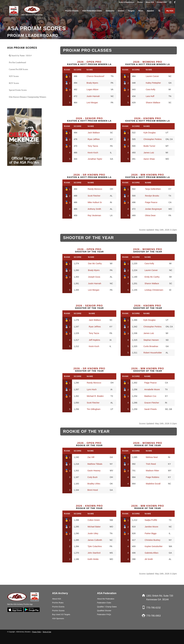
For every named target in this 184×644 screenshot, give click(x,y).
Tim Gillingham (94, 409)
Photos (140, 2)
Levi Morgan (92, 103)
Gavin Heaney (94, 471)
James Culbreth (95, 540)
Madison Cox (150, 396)
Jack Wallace (94, 133)
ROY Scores (14, 83)
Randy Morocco (95, 189)
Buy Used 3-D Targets (61, 614)
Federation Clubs (104, 603)
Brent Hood (93, 490)
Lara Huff (150, 96)
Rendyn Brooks (152, 196)
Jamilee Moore (152, 527)
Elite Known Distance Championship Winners (28, 97)
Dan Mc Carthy (95, 263)
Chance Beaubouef (95, 76)
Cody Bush (92, 477)
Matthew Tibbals (95, 464)
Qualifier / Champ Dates (107, 607)
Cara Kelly (151, 89)
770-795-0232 (154, 608)
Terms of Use (47, 632)
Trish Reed (151, 464)
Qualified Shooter (104, 611)
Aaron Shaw (149, 159)
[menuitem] (127, 2)
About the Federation (106, 599)
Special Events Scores (18, 90)
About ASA (150, 2)
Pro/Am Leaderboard (17, 62)
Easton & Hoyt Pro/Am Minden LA (89, 63)
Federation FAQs (104, 614)
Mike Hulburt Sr (95, 202)
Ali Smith (149, 559)
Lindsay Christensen (154, 290)
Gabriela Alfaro (152, 553)
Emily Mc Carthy (152, 277)
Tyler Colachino (95, 546)
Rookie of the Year (89, 444)
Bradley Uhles (94, 484)
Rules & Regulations (127, 2)
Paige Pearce (151, 202)
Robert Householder (153, 353)
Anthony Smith (94, 209)
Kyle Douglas (150, 133)
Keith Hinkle (93, 559)
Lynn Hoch (92, 389)
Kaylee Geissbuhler (154, 546)
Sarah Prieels (151, 409)
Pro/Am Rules (58, 603)
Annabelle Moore (152, 389)
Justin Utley (93, 533)
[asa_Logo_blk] (26, 11)
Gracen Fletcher (152, 403)
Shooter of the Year (89, 250)
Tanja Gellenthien (153, 189)
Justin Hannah (93, 96)
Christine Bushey (153, 540)
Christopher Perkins (153, 139)
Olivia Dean (150, 215)
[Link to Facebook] (175, 2)
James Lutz (149, 153)
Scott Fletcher (94, 196)
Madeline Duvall (153, 484)
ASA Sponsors (58, 618)
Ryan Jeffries (94, 139)
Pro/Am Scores (58, 611)
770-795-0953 (154, 616)
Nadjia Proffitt (151, 520)
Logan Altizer (93, 89)
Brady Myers (92, 83)
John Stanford (94, 553)
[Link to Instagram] (170, 2)
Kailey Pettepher (153, 83)
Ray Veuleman (94, 215)
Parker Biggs (151, 533)
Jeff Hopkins (94, 340)
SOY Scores (14, 76)
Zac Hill (91, 457)
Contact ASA (162, 2)
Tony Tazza (93, 146)
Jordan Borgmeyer (154, 209)
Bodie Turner (149, 146)
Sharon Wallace (153, 103)
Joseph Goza (94, 277)
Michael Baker (94, 527)
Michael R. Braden (95, 396)
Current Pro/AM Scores (18, 69)
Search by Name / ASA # (20, 56)
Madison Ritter (152, 471)
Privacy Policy (37, 632)
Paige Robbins (152, 477)
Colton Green (94, 520)
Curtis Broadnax (151, 346)
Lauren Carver (152, 76)
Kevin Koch (93, 153)
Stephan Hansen (151, 340)
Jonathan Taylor (95, 159)
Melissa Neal (152, 457)
